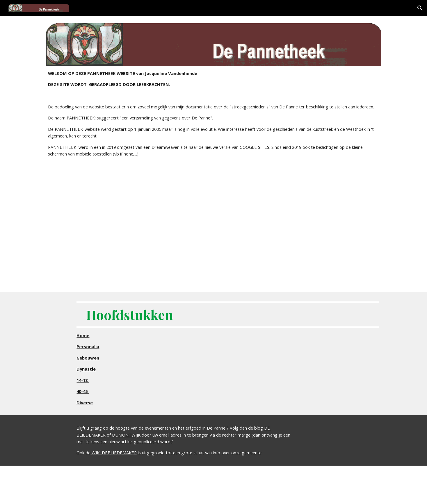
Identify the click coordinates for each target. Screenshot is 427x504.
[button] (420, 8)
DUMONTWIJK (126, 435)
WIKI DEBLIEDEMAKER (114, 453)
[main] (213, 114)
